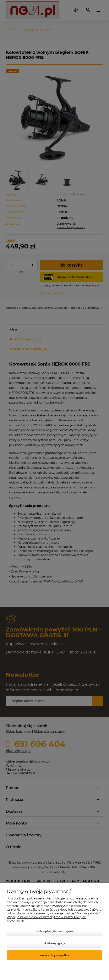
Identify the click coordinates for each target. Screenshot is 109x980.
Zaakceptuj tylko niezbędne (55, 931)
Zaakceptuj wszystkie (55, 955)
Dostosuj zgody (54, 943)
